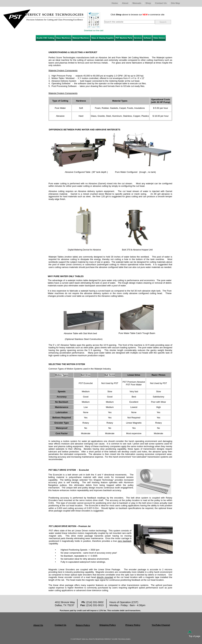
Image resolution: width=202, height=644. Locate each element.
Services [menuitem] (138, 38)
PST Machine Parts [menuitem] (124, 38)
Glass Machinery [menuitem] (63, 38)
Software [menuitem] (147, 38)
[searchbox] (130, 22)
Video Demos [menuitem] (159, 38)
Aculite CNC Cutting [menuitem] (45, 38)
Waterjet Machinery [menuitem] (81, 38)
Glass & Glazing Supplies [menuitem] (103, 38)
